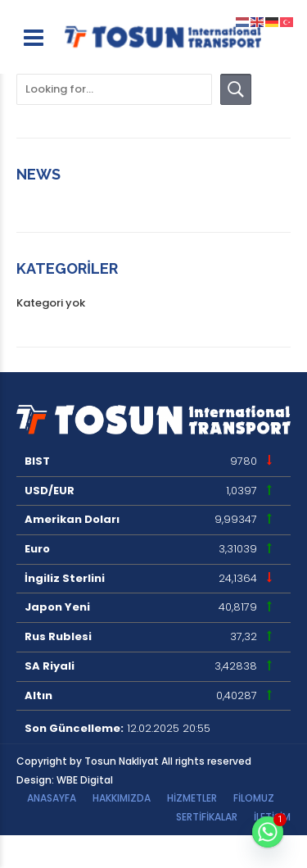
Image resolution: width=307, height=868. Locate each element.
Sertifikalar (207, 817)
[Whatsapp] (268, 832)
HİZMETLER (192, 798)
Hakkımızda (122, 798)
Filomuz (254, 798)
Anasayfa (52, 798)
